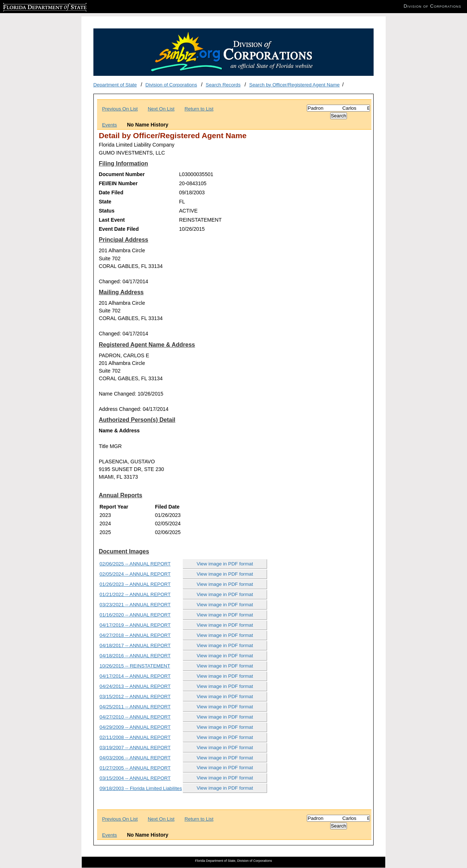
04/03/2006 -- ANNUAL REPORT (135, 758)
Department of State (115, 85)
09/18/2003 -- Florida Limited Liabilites (141, 788)
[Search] (338, 108)
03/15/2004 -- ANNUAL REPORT (135, 778)
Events (110, 125)
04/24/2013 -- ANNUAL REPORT (135, 686)
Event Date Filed (119, 229)
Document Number (122, 174)
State (105, 202)
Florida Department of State (33, 6)
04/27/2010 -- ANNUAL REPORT (135, 717)
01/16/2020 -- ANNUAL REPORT (135, 615)
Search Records (223, 85)
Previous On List (120, 109)
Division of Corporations (171, 85)
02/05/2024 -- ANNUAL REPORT (135, 574)
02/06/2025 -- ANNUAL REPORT (135, 564)
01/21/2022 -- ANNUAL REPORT (135, 594)
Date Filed (111, 192)
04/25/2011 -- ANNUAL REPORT (135, 707)
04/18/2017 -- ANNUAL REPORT (135, 645)
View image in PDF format (225, 564)
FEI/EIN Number (118, 183)
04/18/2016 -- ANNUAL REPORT (135, 656)
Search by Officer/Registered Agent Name (294, 85)
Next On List (161, 109)
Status (107, 211)
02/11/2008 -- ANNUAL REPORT (135, 737)
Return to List (199, 109)
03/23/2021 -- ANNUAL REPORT (135, 605)
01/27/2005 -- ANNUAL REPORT (135, 768)
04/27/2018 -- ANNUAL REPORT (135, 635)
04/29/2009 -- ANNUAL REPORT (135, 727)
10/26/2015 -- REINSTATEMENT (135, 666)
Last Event (112, 220)
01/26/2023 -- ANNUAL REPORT (135, 584)
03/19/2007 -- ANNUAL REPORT (135, 748)
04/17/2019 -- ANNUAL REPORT (135, 625)
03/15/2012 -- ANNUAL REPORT (135, 696)
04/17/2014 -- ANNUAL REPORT (135, 676)
